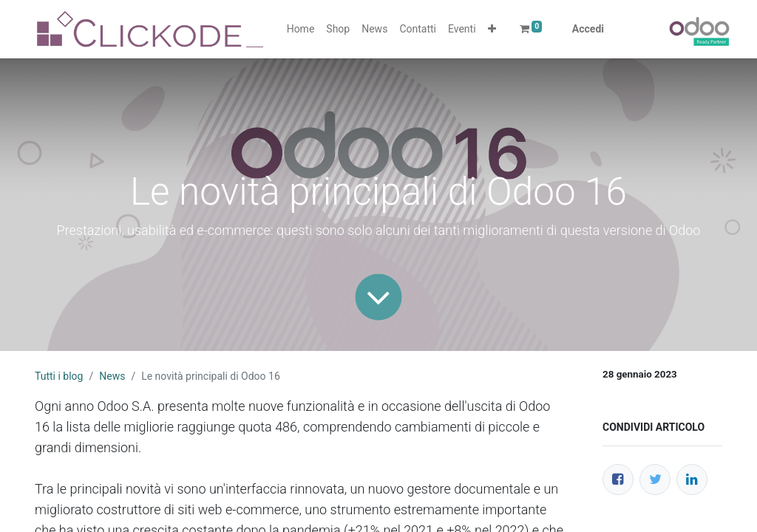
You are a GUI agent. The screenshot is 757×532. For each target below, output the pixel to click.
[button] (492, 29)
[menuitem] (301, 29)
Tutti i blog (59, 376)
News (112, 376)
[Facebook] (618, 480)
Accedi (588, 29)
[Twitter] (655, 480)
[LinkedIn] (692, 480)
